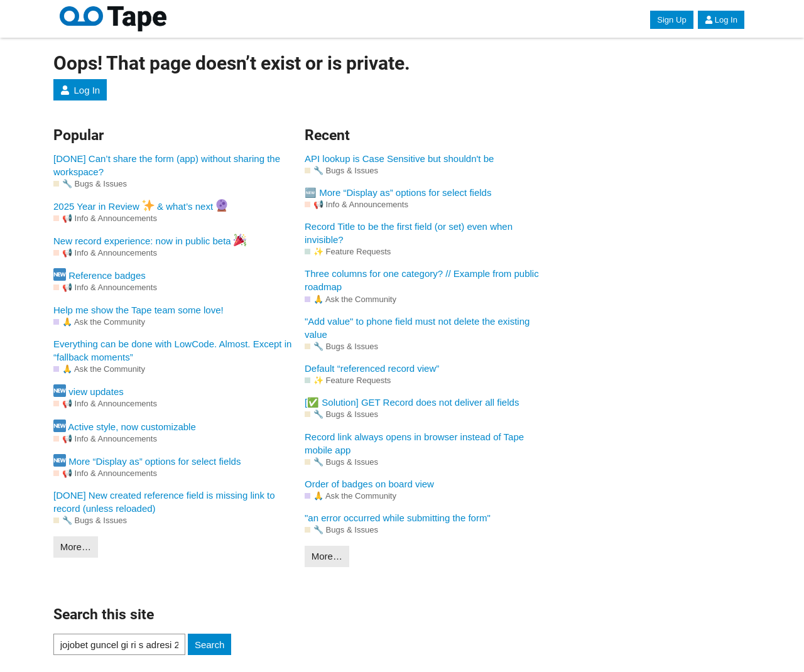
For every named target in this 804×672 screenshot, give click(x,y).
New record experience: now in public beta (150, 240)
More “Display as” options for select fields (147, 460)
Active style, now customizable (125, 426)
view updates (89, 391)
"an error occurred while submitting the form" (398, 518)
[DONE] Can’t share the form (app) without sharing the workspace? (167, 165)
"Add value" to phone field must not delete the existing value (417, 328)
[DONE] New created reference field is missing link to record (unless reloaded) (164, 502)
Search (210, 645)
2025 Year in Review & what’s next (141, 205)
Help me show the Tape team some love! (139, 310)
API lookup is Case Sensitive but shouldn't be (399, 159)
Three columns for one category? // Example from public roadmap (422, 280)
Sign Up (671, 20)
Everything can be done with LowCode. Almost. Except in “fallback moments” (172, 350)
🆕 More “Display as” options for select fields (398, 192)
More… (76, 547)
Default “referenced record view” (372, 368)
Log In (721, 20)
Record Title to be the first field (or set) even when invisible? (409, 233)
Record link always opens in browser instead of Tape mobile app (414, 443)
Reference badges (100, 274)
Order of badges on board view (369, 484)
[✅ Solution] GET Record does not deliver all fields (412, 402)
